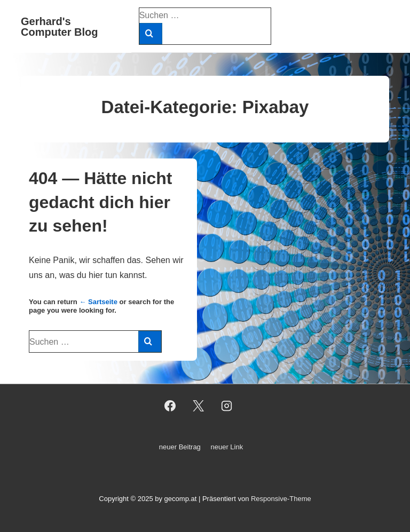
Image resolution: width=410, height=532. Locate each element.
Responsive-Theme (281, 499)
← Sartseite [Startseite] (98, 302)
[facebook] (170, 406)
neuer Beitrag (180, 447)
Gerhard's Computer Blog (59, 27)
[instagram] (226, 406)
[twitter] (199, 406)
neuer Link (227, 447)
